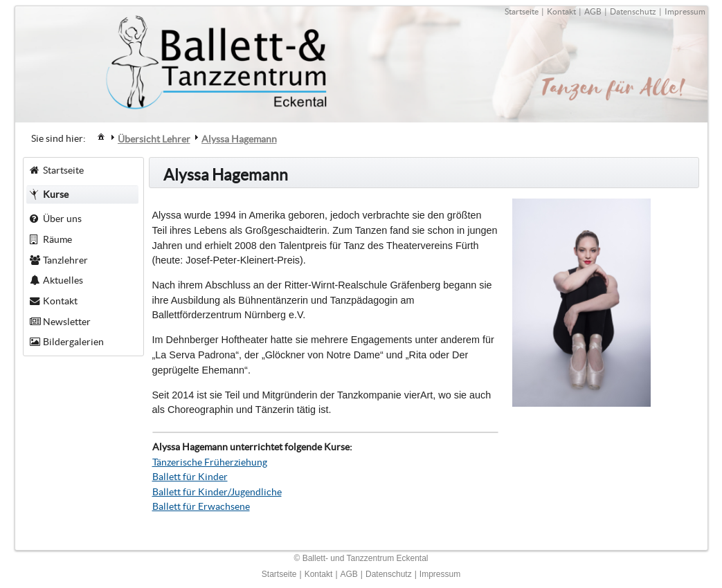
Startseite (522, 11)
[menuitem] (101, 136)
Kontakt (561, 11)
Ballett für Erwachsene (201, 506)
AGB (593, 11)
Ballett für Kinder (190, 477)
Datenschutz (633, 11)
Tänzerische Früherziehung (210, 462)
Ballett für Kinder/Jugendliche (217, 492)
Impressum (685, 11)
